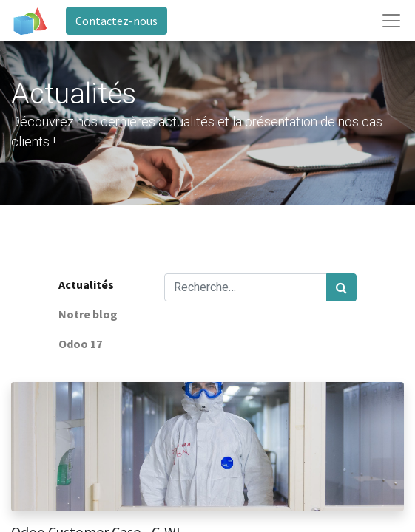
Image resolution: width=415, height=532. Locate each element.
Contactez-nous (117, 21)
